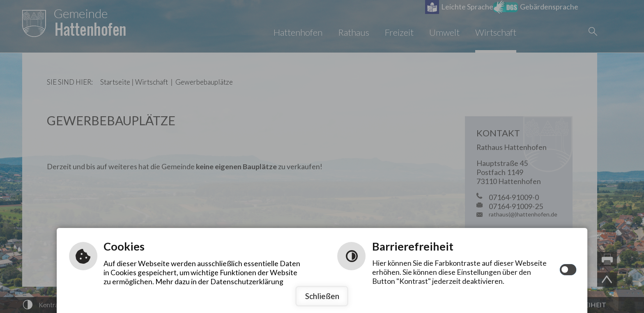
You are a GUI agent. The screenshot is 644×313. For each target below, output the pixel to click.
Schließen (322, 296)
